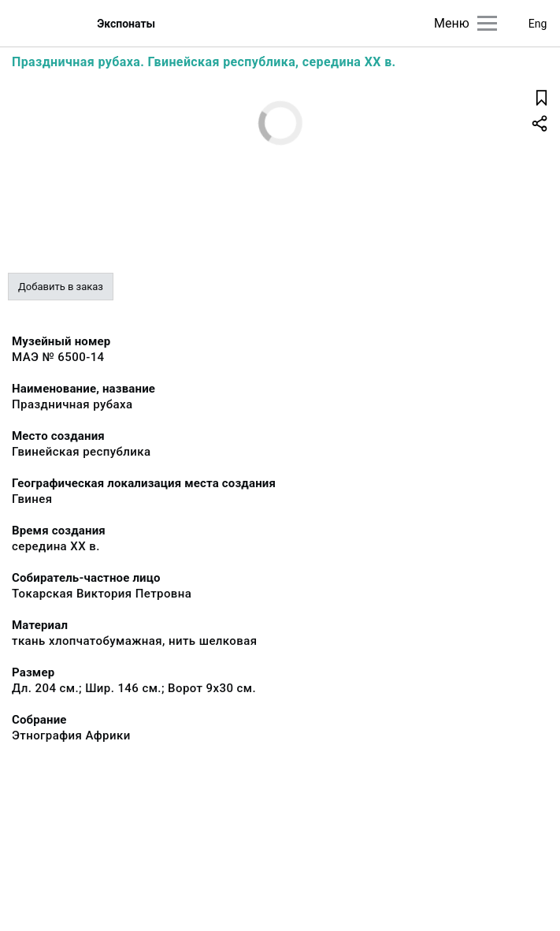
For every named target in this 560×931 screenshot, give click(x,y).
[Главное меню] (487, 23)
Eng (538, 24)
